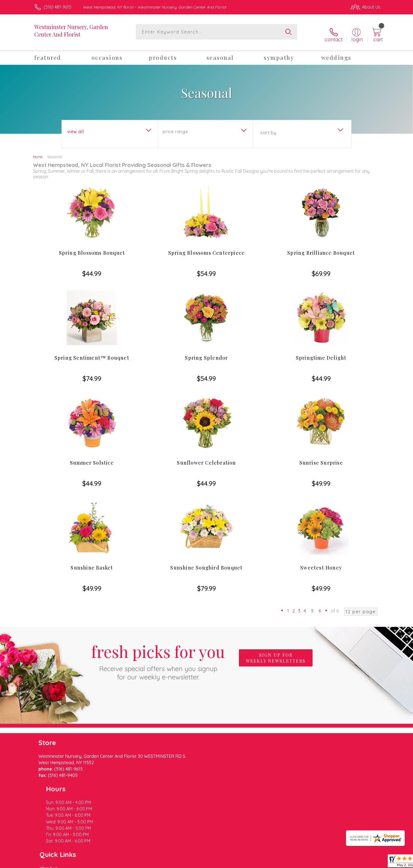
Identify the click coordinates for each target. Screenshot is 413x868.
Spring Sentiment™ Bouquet (92, 353)
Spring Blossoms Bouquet (92, 248)
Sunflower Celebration (206, 458)
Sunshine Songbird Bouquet (206, 563)
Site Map (366, 862)
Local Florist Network (331, 862)
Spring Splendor (206, 353)
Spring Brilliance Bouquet (321, 248)
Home (38, 152)
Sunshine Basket (92, 563)
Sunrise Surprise (321, 458)
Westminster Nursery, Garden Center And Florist (71, 30)
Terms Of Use (259, 862)
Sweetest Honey (321, 563)
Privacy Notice (292, 862)
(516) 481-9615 (58, 7)
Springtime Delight (321, 353)
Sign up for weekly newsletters (276, 653)
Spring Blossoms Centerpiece (206, 248)
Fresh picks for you (158, 656)
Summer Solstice (92, 458)
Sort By (268, 128)
